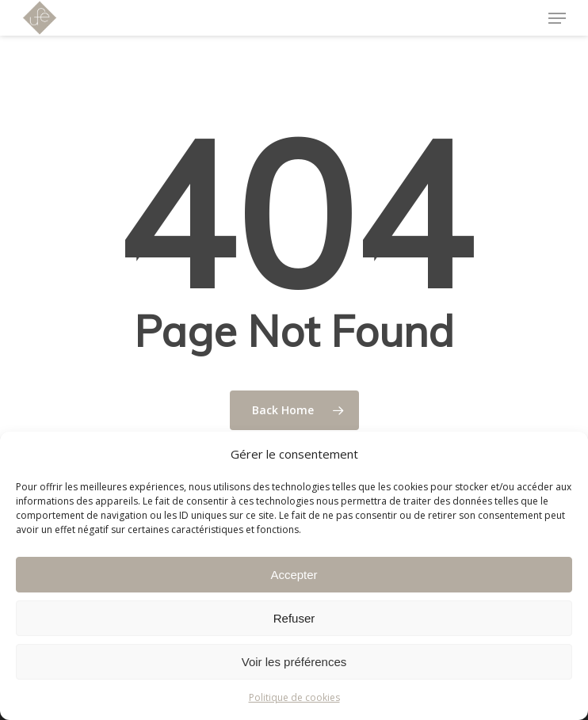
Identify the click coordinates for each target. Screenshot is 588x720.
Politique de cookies (294, 697)
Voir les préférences (294, 662)
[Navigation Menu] (557, 18)
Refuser (294, 618)
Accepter (294, 575)
